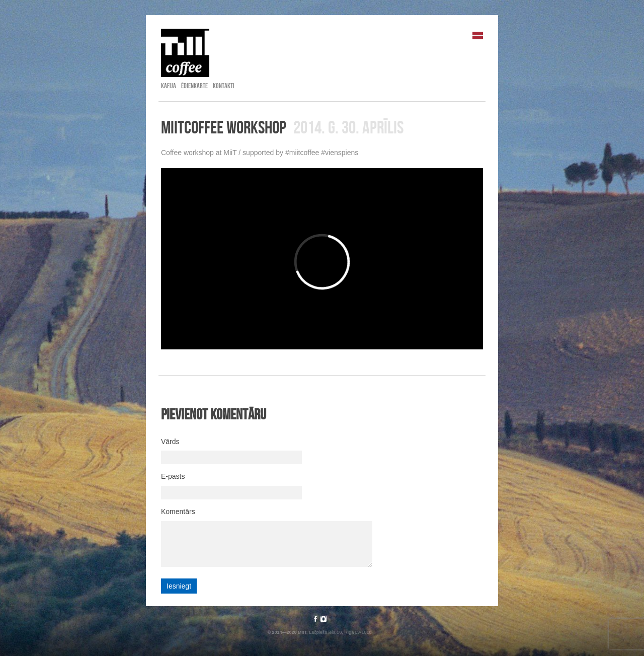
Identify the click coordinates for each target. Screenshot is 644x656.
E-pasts (173, 476)
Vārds (170, 442)
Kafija (169, 86)
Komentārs (178, 512)
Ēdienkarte (194, 86)
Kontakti (224, 86)
